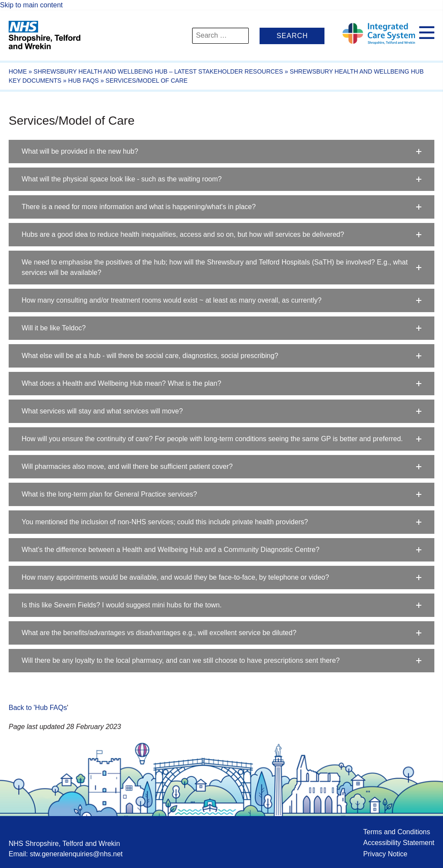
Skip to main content (31, 5)
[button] (221, 152)
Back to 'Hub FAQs (38, 708)
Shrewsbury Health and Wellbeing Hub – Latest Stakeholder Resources (158, 71)
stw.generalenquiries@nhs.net (76, 854)
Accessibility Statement (399, 843)
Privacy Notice (385, 854)
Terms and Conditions (396, 832)
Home (18, 71)
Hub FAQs (83, 81)
